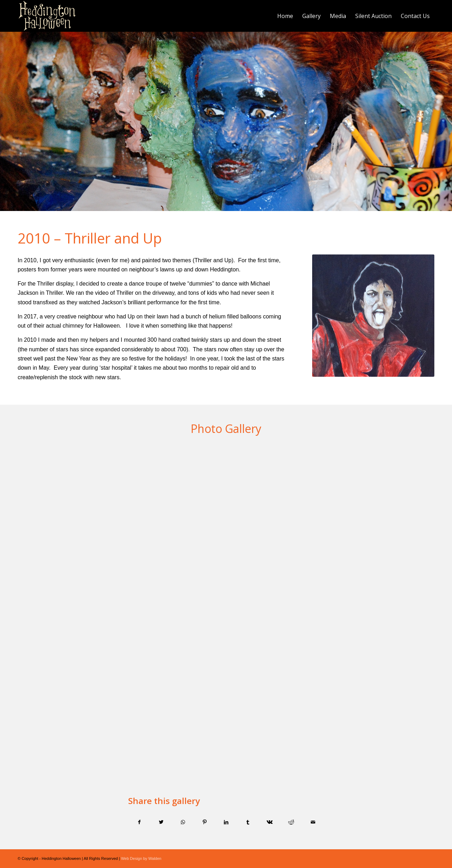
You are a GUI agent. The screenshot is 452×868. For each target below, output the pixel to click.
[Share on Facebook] (139, 822)
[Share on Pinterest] (204, 822)
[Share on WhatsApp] (183, 822)
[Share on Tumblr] (248, 822)
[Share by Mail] (313, 822)
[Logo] (47, 16)
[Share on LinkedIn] (226, 822)
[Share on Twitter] (161, 822)
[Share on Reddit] (291, 822)
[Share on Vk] (269, 822)
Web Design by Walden (141, 858)
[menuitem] (285, 16)
